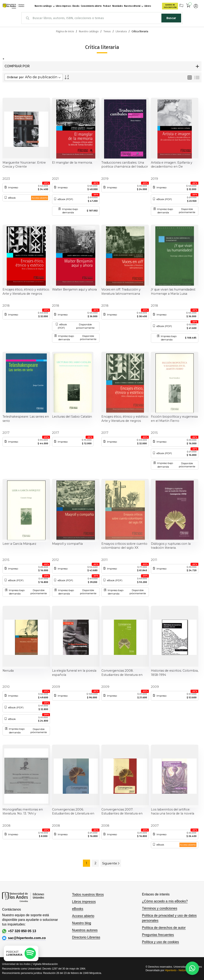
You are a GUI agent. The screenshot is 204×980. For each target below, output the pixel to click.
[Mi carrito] (188, 6)
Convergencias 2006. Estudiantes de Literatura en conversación (73, 812)
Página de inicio (65, 31)
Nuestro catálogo (89, 31)
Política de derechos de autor (164, 928)
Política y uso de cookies (160, 942)
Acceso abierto (83, 916)
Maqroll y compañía (67, 544)
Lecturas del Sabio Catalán (72, 417)
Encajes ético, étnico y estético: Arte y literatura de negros (125, 419)
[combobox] (102, 18)
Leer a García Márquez (19, 544)
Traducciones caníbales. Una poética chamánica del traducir (125, 165)
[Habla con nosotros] (192, 968)
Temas (107, 31)
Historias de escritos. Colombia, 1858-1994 (175, 673)
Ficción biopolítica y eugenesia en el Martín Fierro (174, 419)
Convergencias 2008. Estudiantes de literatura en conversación (122, 673)
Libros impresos (84, 902)
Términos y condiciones (160, 908)
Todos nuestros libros (88, 895)
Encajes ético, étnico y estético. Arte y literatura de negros (26, 292)
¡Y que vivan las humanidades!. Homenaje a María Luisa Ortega (173, 292)
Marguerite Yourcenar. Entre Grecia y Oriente (24, 165)
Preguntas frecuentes (158, 935)
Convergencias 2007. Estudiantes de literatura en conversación (122, 812)
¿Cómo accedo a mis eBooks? (165, 901)
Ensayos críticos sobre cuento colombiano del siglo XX (124, 546)
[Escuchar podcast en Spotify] (21, 953)
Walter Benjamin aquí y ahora (74, 289)
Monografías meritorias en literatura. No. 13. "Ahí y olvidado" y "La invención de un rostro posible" (26, 812)
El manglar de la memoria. (72, 163)
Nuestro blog (82, 923)
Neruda (8, 671)
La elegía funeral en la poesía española (74, 673)
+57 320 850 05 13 (19, 931)
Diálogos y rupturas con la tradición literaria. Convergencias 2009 (171, 546)
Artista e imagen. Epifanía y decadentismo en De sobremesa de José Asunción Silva (173, 165)
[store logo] (13, 6)
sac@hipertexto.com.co (24, 938)
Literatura (122, 31)
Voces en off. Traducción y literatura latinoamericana (121, 292)
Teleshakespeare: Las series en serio (26, 419)
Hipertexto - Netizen (176, 970)
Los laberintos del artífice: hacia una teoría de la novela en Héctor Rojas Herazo (173, 812)
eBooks (78, 909)
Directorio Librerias (86, 937)
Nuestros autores (85, 930)
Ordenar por (15, 77)
